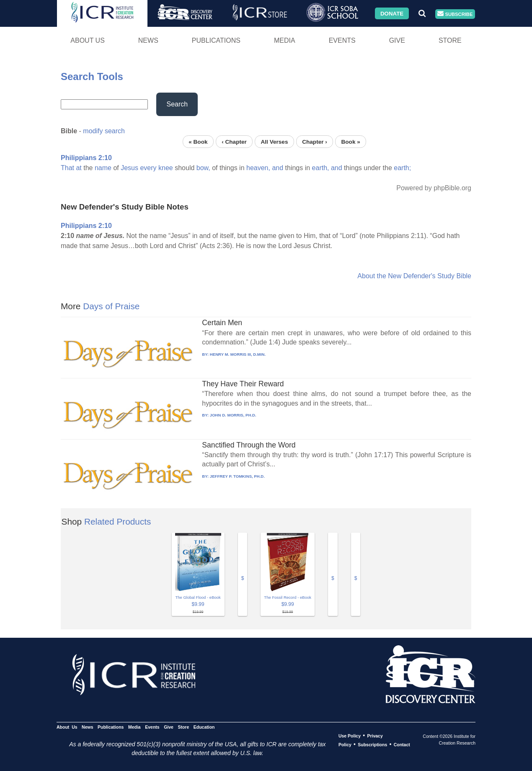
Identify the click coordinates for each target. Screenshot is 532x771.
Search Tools (92, 76)
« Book (198, 141)
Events (342, 40)
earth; (402, 168)
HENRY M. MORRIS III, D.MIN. (238, 354)
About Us (88, 40)
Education (204, 727)
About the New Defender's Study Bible (414, 276)
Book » (350, 141)
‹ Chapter (234, 141)
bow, (203, 168)
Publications (216, 40)
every (148, 168)
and (278, 168)
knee (166, 168)
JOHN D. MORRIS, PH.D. (233, 415)
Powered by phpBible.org (434, 188)
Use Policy (350, 736)
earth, (321, 168)
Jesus (129, 168)
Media (285, 40)
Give (397, 40)
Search (177, 104)
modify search (104, 131)
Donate (392, 13)
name (103, 168)
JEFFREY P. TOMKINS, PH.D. (237, 476)
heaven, (258, 168)
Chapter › (315, 141)
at (79, 168)
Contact (402, 745)
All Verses (275, 141)
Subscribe (455, 14)
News (148, 40)
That (67, 168)
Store (450, 40)
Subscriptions (372, 745)
